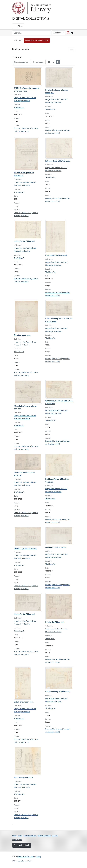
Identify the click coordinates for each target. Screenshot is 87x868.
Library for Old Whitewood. (25, 241)
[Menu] (18, 26)
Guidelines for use (30, 835)
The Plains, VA (19, 108)
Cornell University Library (26, 857)
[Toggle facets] (71, 50)
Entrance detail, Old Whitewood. (58, 161)
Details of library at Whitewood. (58, 692)
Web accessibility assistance (22, 861)
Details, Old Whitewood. (55, 622)
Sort (21, 62)
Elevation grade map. (22, 335)
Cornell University (18, 8)
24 (38, 62)
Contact (55, 835)
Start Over (18, 40)
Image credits (17, 840)
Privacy (39, 857)
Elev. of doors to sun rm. (24, 778)
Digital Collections (31, 18)
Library (40, 8)
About (20, 835)
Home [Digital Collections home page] (14, 835)
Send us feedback (22, 845)
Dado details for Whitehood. (56, 255)
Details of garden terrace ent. (26, 549)
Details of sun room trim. (24, 702)
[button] (37, 40)
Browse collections (44, 835)
